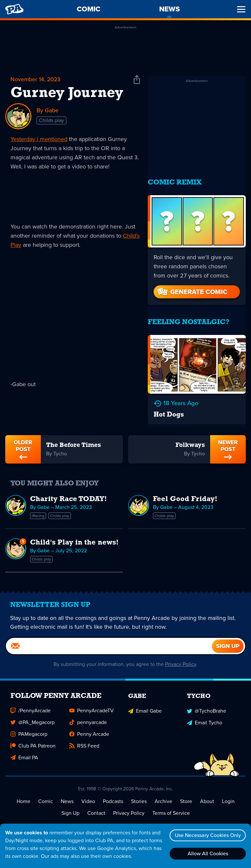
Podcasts (113, 798)
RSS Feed (84, 743)
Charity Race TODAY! (68, 493)
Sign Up (70, 810)
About (207, 798)
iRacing (38, 509)
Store (186, 798)
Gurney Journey (67, 93)
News (67, 798)
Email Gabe (145, 708)
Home (24, 798)
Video (88, 798)
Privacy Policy (181, 661)
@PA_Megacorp (33, 719)
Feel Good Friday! (185, 493)
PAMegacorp (29, 731)
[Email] (109, 643)
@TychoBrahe (207, 708)
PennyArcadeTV (92, 708)
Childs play (51, 121)
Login (228, 798)
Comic (46, 798)
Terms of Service (171, 810)
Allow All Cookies (207, 853)
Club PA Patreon (33, 743)
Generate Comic (192, 287)
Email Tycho (205, 719)
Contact (96, 810)
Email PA (24, 755)
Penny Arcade (89, 731)
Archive (163, 798)
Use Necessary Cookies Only (207, 835)
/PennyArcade (31, 708)
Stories (139, 798)
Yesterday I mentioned (39, 139)
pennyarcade (88, 719)
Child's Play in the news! (74, 536)
